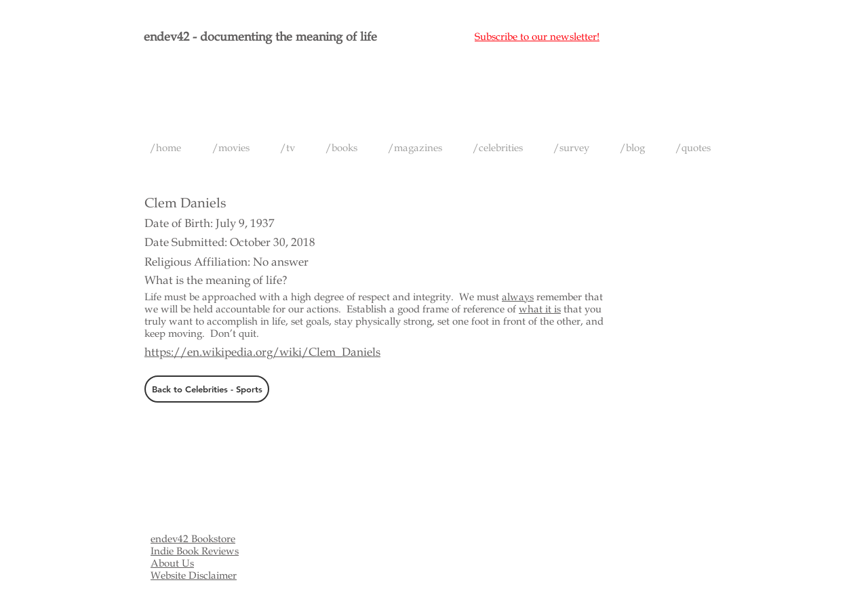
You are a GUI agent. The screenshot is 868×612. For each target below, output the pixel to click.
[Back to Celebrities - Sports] (207, 389)
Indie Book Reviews (195, 551)
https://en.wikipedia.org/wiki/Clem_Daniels (262, 352)
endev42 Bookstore (193, 539)
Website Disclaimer (194, 575)
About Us (172, 563)
